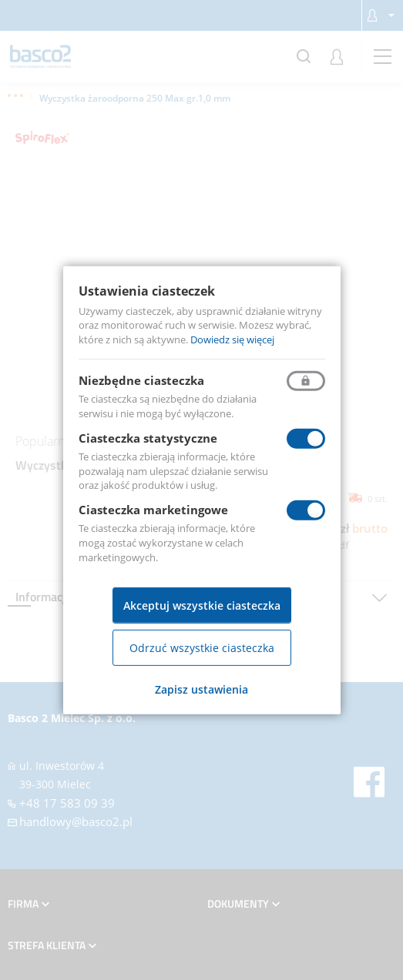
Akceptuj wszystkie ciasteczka (202, 605)
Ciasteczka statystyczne (148, 438)
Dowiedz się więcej (232, 339)
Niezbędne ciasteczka (141, 380)
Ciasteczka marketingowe (153, 510)
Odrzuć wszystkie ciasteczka (202, 648)
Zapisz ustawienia (201, 689)
